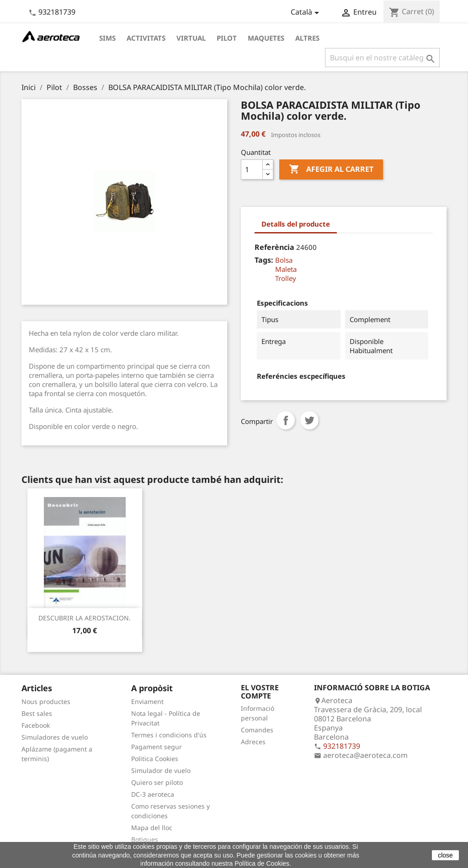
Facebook (36, 725)
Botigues (145, 839)
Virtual (191, 38)
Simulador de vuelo (161, 770)
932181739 (57, 12)
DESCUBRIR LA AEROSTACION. (85, 618)
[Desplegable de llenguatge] (306, 13)
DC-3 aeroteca (153, 794)
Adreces (253, 742)
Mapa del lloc (152, 828)
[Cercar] (382, 58)
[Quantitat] (252, 169)
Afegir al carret (331, 169)
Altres (307, 38)
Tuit (309, 420)
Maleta (286, 269)
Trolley (286, 278)
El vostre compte (260, 692)
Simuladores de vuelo (55, 737)
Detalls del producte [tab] (296, 224)
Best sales (37, 713)
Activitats (146, 38)
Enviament (147, 701)
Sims (107, 38)
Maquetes (266, 38)
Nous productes (46, 701)
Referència (274, 247)
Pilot (227, 38)
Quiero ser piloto (157, 782)
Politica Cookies (155, 759)
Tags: (264, 260)
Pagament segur (157, 747)
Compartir (286, 420)
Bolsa (284, 260)
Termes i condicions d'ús (169, 735)
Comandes (257, 730)
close (445, 855)
